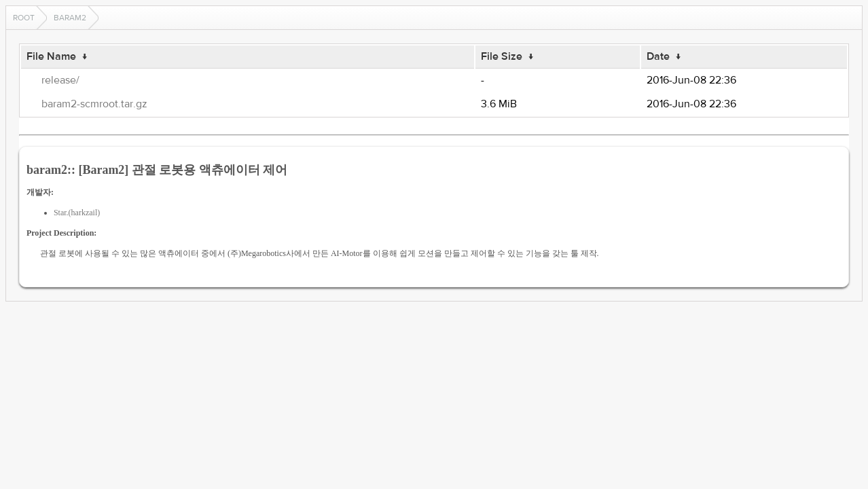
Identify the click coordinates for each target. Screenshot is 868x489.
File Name (51, 56)
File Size (502, 56)
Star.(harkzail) (77, 213)
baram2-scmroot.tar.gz (94, 104)
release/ (60, 80)
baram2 (70, 18)
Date (658, 56)
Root (24, 18)
